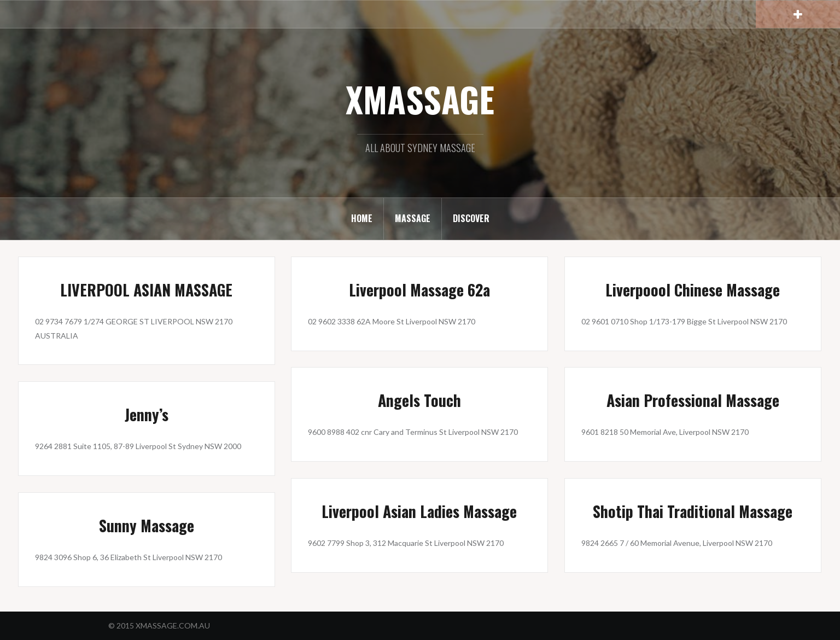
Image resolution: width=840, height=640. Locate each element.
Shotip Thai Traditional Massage (693, 511)
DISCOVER (471, 218)
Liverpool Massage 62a (419, 290)
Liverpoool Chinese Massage (693, 290)
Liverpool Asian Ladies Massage (419, 511)
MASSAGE (413, 218)
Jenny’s (147, 414)
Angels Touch (419, 400)
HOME (362, 218)
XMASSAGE (420, 99)
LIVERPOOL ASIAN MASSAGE (146, 290)
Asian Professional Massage (693, 400)
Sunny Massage (147, 525)
